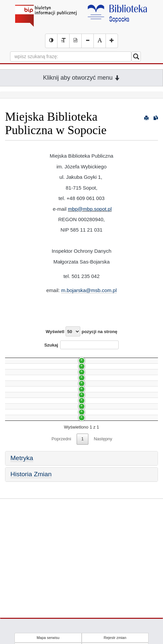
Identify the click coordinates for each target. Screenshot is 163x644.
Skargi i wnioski (24, 454)
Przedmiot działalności (30, 502)
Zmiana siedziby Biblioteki (34, 406)
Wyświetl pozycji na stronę (81, 331)
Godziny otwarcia (25, 442)
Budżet (15, 478)
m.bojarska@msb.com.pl (89, 290)
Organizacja (20, 418)
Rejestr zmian (115, 638)
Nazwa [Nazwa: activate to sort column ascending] (18, 357)
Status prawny (22, 490)
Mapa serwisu (48, 638)
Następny (103, 526)
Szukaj (82, 345)
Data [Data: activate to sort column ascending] (137, 357)
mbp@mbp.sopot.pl (90, 209)
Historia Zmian (31, 561)
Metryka (22, 545)
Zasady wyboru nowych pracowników (45, 430)
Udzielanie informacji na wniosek (40, 466)
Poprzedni (61, 526)
